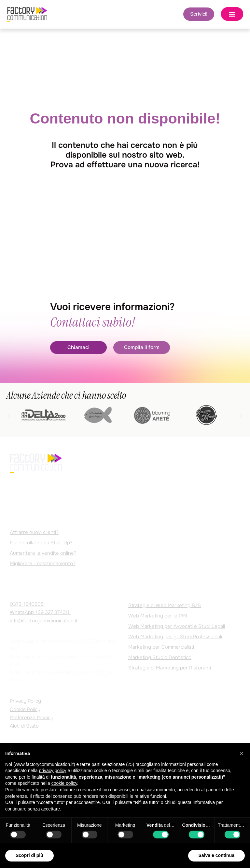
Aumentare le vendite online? (43, 553)
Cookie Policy (25, 709)
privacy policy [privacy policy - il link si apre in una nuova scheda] (53, 771)
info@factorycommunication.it (44, 621)
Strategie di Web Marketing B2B (165, 605)
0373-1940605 (27, 604)
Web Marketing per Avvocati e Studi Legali (177, 626)
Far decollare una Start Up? (41, 543)
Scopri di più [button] (29, 855)
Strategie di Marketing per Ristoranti (170, 668)
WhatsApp (40, 613)
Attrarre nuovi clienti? (34, 533)
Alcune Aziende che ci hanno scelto (66, 396)
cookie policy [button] (64, 783)
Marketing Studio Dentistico (160, 657)
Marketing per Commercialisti (161, 647)
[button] (9, 416)
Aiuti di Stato (24, 726)
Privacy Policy (25, 701)
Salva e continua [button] (216, 855)
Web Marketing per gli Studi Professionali (175, 637)
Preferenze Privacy (32, 718)
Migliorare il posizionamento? (43, 564)
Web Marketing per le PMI (158, 616)
